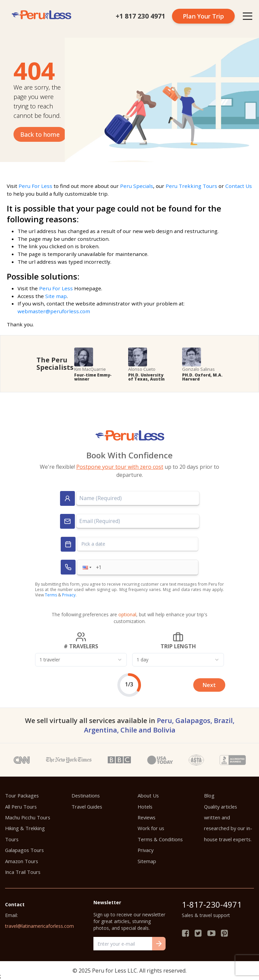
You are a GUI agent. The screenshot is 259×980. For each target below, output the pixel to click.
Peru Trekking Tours (191, 186)
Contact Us (239, 186)
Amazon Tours (22, 861)
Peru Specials (137, 186)
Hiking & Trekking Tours (25, 834)
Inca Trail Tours (23, 872)
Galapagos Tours (24, 850)
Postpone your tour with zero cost (120, 467)
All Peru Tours (21, 807)
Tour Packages (22, 795)
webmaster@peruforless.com (54, 311)
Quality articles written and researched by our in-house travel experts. (228, 823)
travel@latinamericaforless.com (39, 926)
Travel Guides (87, 807)
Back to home (40, 134)
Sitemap (147, 861)
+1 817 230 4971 (140, 16)
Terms (51, 595)
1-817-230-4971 (212, 904)
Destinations (86, 795)
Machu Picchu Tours (28, 817)
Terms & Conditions (160, 839)
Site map (56, 296)
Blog (209, 795)
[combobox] (81, 660)
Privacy (69, 595)
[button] (86, 567)
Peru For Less (35, 186)
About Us (148, 795)
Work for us (151, 828)
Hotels (145, 807)
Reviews (147, 817)
